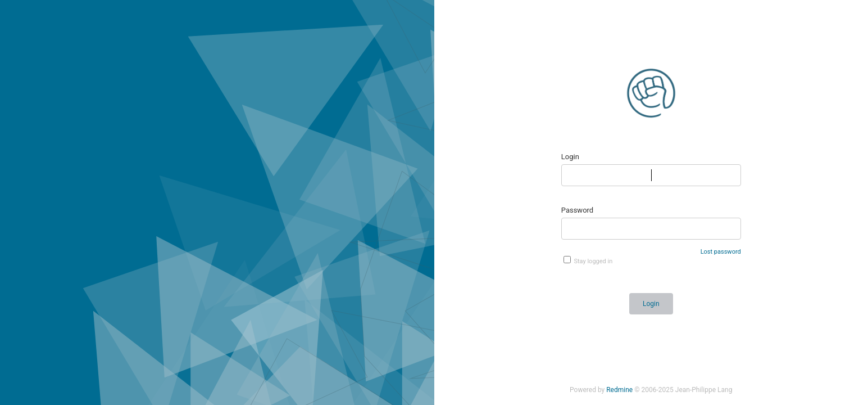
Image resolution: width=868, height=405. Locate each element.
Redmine (619, 390)
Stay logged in (588, 260)
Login (570, 157)
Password (577, 210)
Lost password (721, 252)
